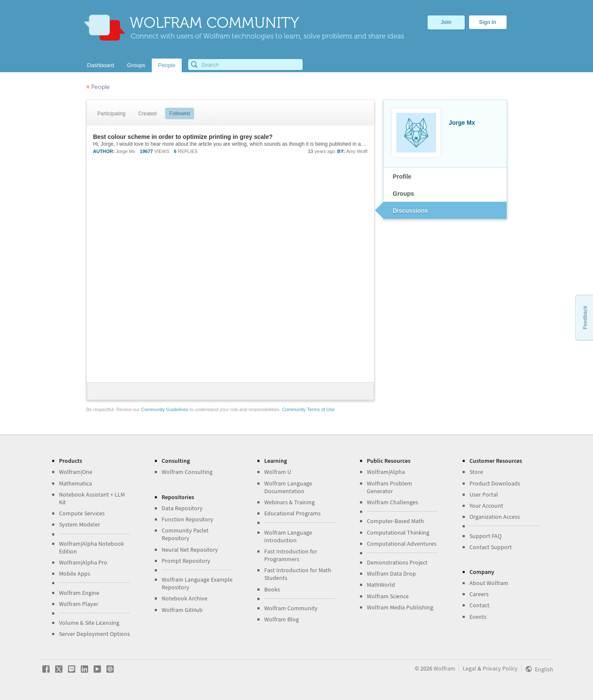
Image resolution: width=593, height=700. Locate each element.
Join (446, 22)
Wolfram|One (76, 472)
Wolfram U (278, 472)
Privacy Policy (500, 668)
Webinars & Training (289, 502)
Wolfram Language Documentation (288, 487)
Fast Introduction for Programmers (291, 555)
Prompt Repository (186, 561)
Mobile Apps (75, 574)
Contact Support (491, 547)
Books (272, 589)
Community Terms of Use (308, 409)
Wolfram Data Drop (391, 574)
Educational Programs (292, 513)
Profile (402, 176)
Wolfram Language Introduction (288, 536)
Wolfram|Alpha (386, 472)
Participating (112, 114)
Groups (404, 194)
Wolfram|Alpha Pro (83, 562)
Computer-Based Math (395, 521)
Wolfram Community (291, 608)
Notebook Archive (184, 598)
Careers (479, 594)
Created (148, 114)
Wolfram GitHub (182, 610)
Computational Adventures (402, 544)
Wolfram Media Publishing (400, 607)
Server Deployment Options (94, 634)
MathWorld (381, 585)
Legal (469, 668)
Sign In (488, 22)
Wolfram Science (388, 596)
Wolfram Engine (79, 593)
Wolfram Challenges (392, 502)
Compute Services (82, 513)
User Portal (484, 494)
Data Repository (182, 508)
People (98, 87)
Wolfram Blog (282, 619)
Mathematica (75, 483)
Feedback (585, 317)
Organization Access (495, 517)
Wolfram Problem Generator (389, 487)
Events (478, 617)
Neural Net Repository (190, 550)
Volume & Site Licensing (89, 623)
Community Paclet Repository (185, 534)
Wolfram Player (79, 604)
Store (476, 472)
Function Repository (187, 519)
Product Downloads (495, 483)
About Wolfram (489, 583)
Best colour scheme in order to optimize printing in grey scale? (183, 137)
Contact (479, 605)
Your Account (486, 506)
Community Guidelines (165, 409)
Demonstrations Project (397, 562)
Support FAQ (485, 536)
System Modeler (80, 524)
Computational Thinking (398, 532)
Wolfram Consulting (187, 472)
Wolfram (444, 668)
